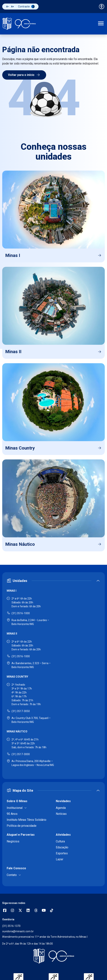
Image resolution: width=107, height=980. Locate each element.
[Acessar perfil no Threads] (36, 911)
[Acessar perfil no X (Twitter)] (20, 911)
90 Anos (12, 814)
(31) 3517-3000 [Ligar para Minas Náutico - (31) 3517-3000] (21, 754)
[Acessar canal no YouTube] (44, 911)
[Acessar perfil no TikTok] (52, 911)
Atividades (63, 835)
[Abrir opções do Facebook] (5, 911)
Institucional (15, 808)
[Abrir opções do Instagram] (12, 911)
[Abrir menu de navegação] (101, 24)
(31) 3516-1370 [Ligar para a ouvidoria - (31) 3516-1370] (11, 926)
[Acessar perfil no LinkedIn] (28, 911)
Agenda (61, 808)
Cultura (60, 841)
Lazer (60, 859)
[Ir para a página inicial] (19, 24)
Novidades (63, 801)
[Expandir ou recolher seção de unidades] (53, 581)
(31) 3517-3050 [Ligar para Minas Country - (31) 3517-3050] (21, 711)
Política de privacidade (22, 826)
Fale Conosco (16, 868)
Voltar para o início (24, 75)
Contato (12, 875)
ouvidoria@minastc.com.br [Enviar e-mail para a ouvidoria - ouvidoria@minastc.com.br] (18, 931)
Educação (62, 847)
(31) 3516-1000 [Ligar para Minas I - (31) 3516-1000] (21, 613)
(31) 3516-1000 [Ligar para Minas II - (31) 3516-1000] (21, 656)
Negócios (13, 841)
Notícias (61, 814)
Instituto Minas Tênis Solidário (27, 820)
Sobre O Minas (17, 801)
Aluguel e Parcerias (21, 835)
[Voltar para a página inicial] (53, 956)
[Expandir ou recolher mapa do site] (53, 790)
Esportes (62, 853)
